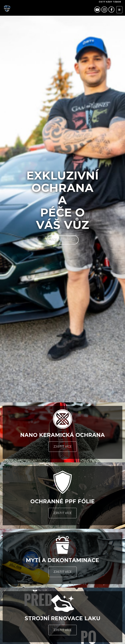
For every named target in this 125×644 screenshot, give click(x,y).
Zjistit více (63, 447)
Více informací (63, 240)
